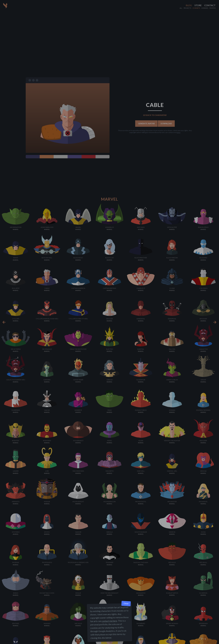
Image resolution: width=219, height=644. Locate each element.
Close (126, 604)
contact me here (109, 621)
